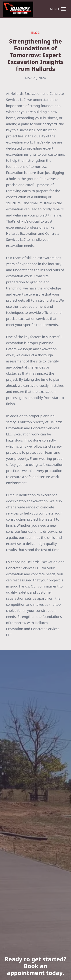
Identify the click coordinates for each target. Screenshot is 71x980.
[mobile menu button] (63, 9)
